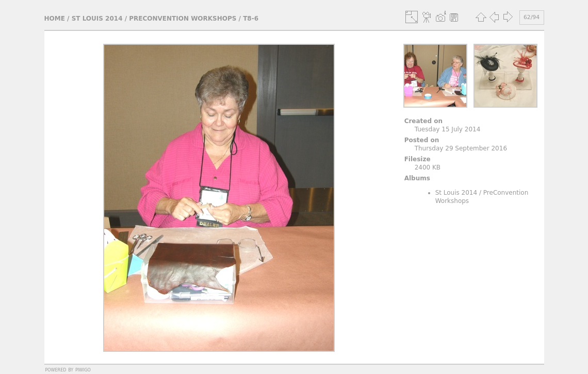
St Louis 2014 (97, 19)
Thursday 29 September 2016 (461, 148)
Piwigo (83, 369)
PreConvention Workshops (183, 19)
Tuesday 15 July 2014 (448, 129)
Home (55, 19)
